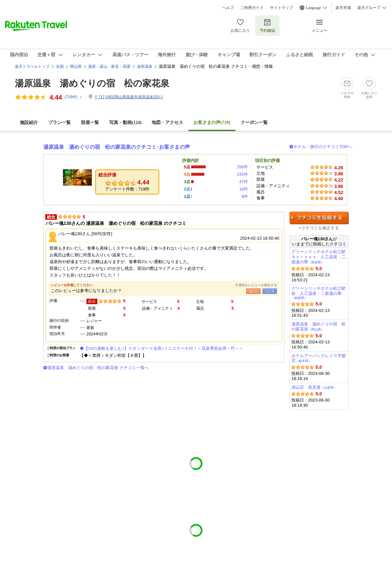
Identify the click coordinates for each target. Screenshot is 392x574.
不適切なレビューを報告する (256, 285)
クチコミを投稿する (319, 218)
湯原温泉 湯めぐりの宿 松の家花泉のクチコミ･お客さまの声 (117, 147)
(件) (74, 97)
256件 (242, 167)
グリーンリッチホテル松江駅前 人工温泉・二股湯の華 (319, 293)
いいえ (270, 291)
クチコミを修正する (320, 228)
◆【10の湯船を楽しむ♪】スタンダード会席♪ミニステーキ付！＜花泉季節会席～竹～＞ (161, 348)
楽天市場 (343, 8)
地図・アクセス (167, 123)
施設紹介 (29, 123)
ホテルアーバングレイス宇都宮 (319, 358)
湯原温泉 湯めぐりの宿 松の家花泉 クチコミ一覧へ (98, 368)
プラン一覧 (59, 123)
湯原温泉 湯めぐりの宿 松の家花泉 (92, 83)
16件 (244, 189)
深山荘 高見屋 (314, 387)
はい (253, 291)
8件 (245, 196)
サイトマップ (281, 8)
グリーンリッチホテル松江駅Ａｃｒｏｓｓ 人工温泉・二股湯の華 (319, 257)
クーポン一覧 (254, 123)
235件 (242, 174)
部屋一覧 (90, 123)
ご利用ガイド (252, 8)
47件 (244, 182)
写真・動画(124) (125, 123)
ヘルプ (228, 8)
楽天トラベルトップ (32, 66)
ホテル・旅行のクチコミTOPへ (323, 147)
